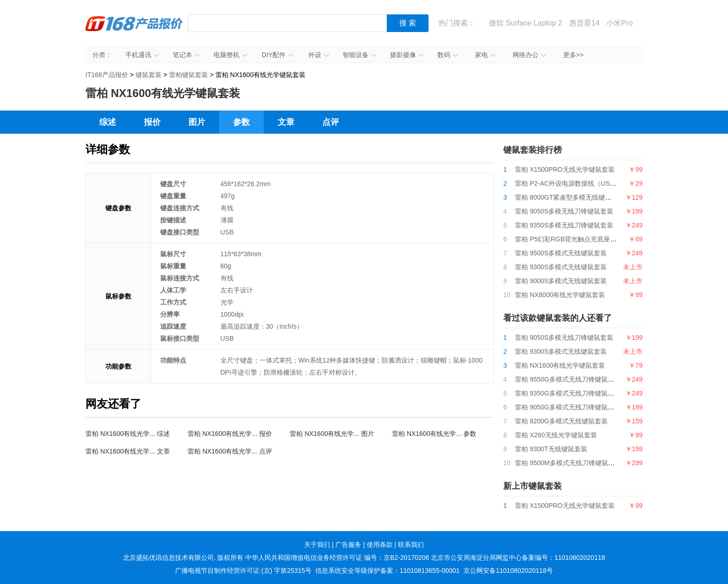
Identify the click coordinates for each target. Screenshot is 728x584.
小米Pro (620, 23)
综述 (108, 122)
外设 (319, 55)
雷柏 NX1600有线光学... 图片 (332, 434)
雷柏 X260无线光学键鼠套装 (556, 435)
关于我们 (317, 545)
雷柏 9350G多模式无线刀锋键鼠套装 (568, 393)
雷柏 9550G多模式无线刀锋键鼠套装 (568, 379)
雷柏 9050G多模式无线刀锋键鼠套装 (568, 407)
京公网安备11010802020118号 (508, 571)
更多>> (573, 55)
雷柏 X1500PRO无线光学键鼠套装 (565, 169)
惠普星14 (585, 23)
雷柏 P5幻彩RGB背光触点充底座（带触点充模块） (588, 239)
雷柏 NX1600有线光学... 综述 (128, 434)
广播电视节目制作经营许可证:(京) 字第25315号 (243, 571)
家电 (485, 55)
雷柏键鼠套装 (188, 75)
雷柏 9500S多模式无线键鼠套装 (561, 253)
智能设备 (360, 55)
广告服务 (348, 545)
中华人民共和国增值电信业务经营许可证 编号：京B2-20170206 (337, 558)
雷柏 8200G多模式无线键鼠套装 (561, 421)
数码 (448, 55)
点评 (331, 122)
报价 (152, 122)
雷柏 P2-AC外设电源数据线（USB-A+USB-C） (583, 183)
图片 (197, 122)
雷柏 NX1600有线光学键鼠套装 (560, 365)
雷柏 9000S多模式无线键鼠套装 (561, 281)
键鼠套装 (149, 75)
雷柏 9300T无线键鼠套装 (551, 449)
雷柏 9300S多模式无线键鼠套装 (561, 267)
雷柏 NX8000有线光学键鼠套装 (560, 295)
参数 (241, 122)
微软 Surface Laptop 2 (526, 23)
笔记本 (186, 55)
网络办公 (530, 55)
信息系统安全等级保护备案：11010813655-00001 (387, 571)
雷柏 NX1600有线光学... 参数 (434, 434)
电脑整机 (231, 55)
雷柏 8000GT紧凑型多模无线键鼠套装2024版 (580, 197)
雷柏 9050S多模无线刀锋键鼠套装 (564, 211)
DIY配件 (278, 55)
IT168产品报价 (134, 30)
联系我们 (411, 545)
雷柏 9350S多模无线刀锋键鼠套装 (564, 225)
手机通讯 (142, 55)
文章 (286, 122)
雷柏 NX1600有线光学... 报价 (230, 434)
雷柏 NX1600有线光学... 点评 (230, 451)
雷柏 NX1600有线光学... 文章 (128, 451)
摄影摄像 (407, 55)
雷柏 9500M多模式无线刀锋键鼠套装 (568, 463)
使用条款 (380, 545)
